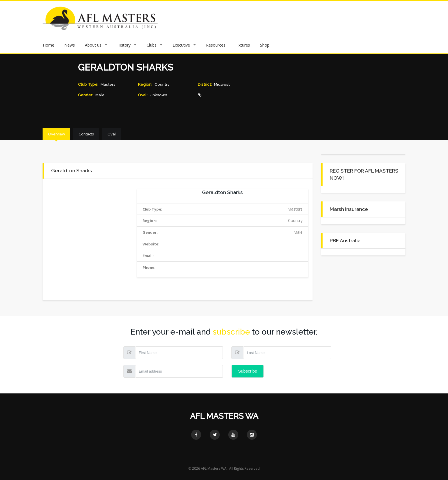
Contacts (101, 134)
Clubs (152, 45)
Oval (136, 134)
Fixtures (243, 45)
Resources (216, 45)
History (124, 45)
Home (49, 45)
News (70, 45)
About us (93, 45)
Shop (265, 45)
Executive (181, 45)
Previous (193, 18)
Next (410, 18)
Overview (61, 134)
